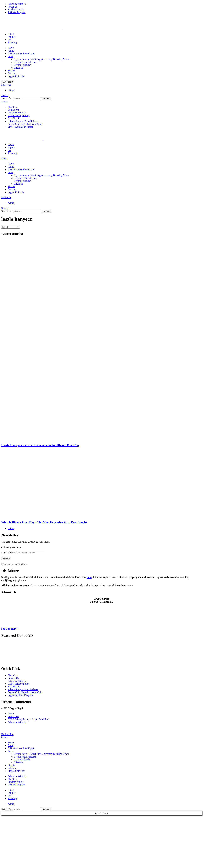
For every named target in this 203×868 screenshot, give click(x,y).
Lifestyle (18, 68)
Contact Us (13, 110)
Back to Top (7, 734)
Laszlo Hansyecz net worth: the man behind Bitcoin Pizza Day (40, 445)
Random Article (16, 10)
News (10, 56)
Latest (11, 34)
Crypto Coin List (16, 76)
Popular (12, 37)
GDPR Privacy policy (19, 115)
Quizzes (12, 73)
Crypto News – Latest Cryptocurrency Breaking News (41, 59)
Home (11, 48)
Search (46, 99)
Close (4, 737)
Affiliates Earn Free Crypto (21, 54)
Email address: (23, 552)
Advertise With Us (17, 4)
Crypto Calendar (22, 65)
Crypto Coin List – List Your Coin (25, 124)
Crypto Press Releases (25, 62)
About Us (12, 7)
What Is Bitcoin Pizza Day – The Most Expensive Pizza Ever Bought (44, 522)
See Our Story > (10, 629)
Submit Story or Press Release (23, 121)
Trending (12, 43)
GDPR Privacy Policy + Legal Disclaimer (29, 719)
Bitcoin (11, 70)
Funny (11, 51)
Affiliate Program (16, 12)
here (89, 577)
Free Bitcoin (14, 118)
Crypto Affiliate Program (20, 127)
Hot (9, 40)
